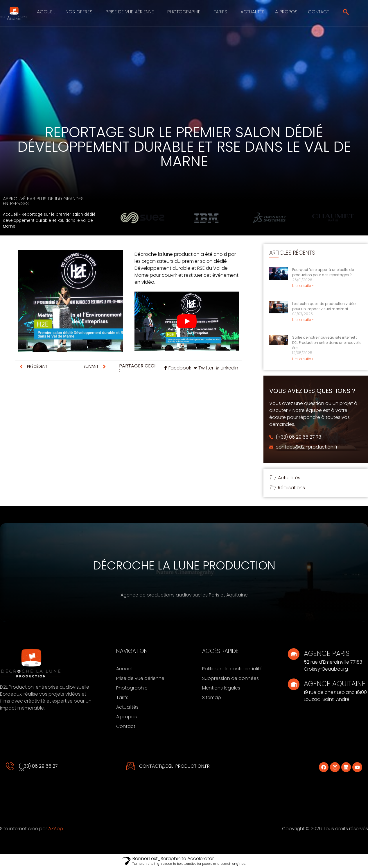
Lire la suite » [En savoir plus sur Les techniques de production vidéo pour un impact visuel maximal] (303, 320)
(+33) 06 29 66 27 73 (38, 768)
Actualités (253, 12)
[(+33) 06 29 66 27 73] (10, 766)
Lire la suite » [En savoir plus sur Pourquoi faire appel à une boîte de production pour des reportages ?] (303, 286)
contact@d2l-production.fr (175, 766)
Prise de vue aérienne (130, 12)
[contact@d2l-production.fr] (131, 766)
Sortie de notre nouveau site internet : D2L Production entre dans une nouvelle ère (327, 343)
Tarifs (220, 12)
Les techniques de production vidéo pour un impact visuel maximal (324, 306)
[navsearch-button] (346, 13)
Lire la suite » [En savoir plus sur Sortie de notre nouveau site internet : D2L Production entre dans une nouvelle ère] (303, 359)
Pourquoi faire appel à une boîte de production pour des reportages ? (323, 272)
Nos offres (79, 12)
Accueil (46, 12)
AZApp (56, 829)
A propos (286, 12)
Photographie (184, 12)
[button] (80, 12)
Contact (318, 12)
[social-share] (178, 368)
